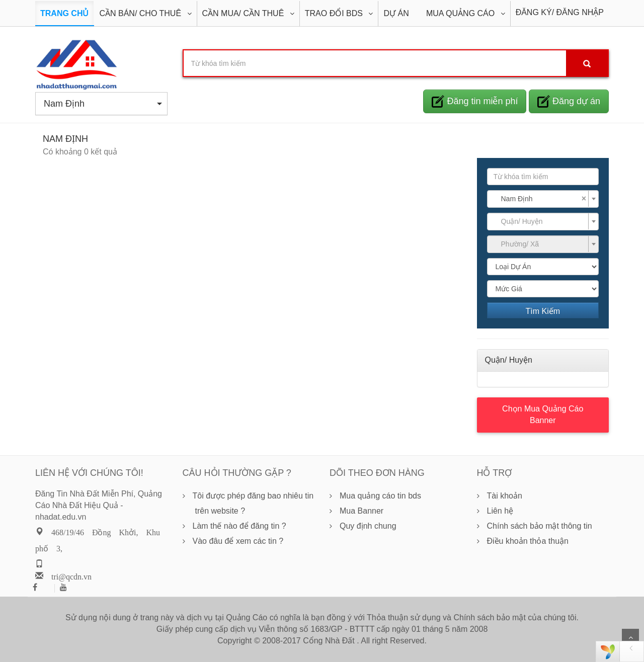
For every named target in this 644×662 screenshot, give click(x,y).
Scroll (630, 637)
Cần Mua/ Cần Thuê (244, 13)
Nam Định (103, 104)
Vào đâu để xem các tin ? (238, 541)
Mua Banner (361, 511)
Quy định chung (368, 526)
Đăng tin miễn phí (475, 101)
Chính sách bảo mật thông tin (540, 526)
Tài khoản (505, 496)
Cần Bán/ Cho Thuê (141, 13)
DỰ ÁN (396, 13)
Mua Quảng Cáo (462, 13)
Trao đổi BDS (335, 13)
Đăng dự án (569, 101)
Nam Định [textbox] (544, 199)
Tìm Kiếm (543, 311)
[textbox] (540, 221)
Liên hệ (500, 511)
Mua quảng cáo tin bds (380, 496)
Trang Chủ (64, 13)
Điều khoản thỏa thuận (528, 541)
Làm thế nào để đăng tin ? (239, 526)
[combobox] (543, 199)
